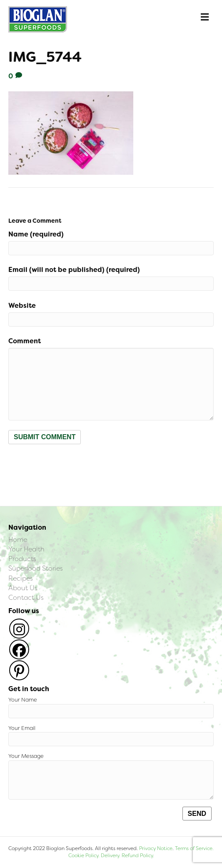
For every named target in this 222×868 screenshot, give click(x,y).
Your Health (26, 549)
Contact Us (26, 598)
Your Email (111, 736)
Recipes (21, 578)
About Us (23, 588)
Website (22, 306)
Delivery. (111, 855)
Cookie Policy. (84, 855)
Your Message (111, 776)
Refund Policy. (137, 855)
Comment (25, 341)
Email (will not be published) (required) (74, 270)
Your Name (111, 707)
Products (22, 559)
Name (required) (36, 234)
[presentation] (72, 465)
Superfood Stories (36, 568)
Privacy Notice (156, 848)
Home (18, 540)
